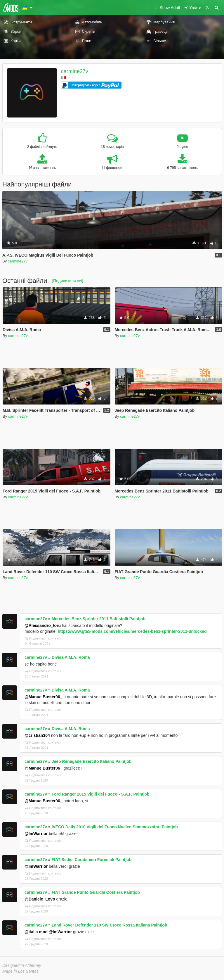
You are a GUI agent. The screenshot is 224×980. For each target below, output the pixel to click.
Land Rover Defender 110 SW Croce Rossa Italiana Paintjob (110, 925)
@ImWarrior (36, 834)
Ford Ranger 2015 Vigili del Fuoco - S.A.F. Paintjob (101, 794)
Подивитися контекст (43, 638)
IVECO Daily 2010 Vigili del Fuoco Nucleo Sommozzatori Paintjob (115, 827)
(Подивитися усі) (67, 281)
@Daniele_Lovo (40, 899)
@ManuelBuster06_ (44, 697)
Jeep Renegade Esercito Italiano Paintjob (92, 761)
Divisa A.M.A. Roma (71, 657)
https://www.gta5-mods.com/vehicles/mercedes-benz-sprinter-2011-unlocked (132, 631)
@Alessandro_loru (43, 625)
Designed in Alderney (22, 965)
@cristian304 (37, 735)
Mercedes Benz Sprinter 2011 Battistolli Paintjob (99, 619)
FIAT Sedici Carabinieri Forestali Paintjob (92, 860)
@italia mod (36, 932)
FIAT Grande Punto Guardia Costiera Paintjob (96, 892)
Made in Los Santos (20, 971)
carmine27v (75, 71)
